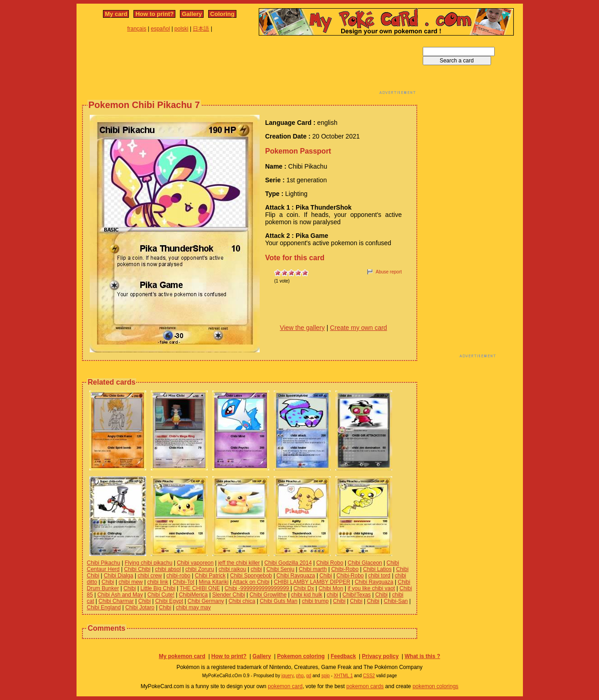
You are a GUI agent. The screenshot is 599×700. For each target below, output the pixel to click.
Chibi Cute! (161, 595)
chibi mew (131, 582)
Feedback (343, 656)
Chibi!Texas (357, 595)
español (160, 29)
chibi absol (168, 569)
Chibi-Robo (345, 569)
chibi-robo (178, 576)
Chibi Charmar (116, 601)
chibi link (158, 582)
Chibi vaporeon (195, 563)
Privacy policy (380, 656)
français (137, 29)
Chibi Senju (280, 569)
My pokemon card (182, 656)
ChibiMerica (193, 595)
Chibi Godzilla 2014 (288, 563)
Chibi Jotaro (140, 607)
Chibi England (104, 607)
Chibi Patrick (210, 576)
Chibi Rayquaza (296, 576)
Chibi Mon (331, 588)
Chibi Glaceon (365, 563)
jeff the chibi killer (239, 563)
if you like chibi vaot (371, 588)
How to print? (154, 14)
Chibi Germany (206, 601)
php (300, 676)
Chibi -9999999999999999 (258, 588)
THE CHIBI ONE (200, 588)
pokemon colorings (436, 686)
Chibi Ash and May (120, 595)
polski (182, 29)
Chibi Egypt (169, 601)
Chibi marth (313, 569)
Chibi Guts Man (279, 601)
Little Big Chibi (158, 588)
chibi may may (193, 607)
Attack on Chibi (251, 582)
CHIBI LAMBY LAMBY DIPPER (312, 582)
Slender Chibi (229, 595)
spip (325, 676)
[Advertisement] (250, 67)
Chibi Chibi (137, 569)
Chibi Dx (304, 588)
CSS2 (369, 676)
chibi (256, 569)
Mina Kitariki (213, 582)
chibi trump (315, 601)
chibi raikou (233, 569)
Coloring (222, 14)
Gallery (192, 14)
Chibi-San (396, 601)
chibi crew (150, 576)
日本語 (201, 29)
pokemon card (285, 686)
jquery (288, 676)
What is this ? (422, 656)
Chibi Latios (377, 569)
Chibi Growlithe (268, 595)
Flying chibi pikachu (149, 563)
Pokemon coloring (301, 656)
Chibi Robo (330, 563)
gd (309, 676)
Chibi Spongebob (251, 576)
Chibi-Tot (183, 582)
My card (116, 14)
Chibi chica (242, 601)
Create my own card (358, 328)
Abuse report (389, 272)
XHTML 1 (343, 676)
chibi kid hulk (307, 595)
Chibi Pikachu (104, 563)
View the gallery (302, 328)
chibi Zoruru (200, 569)
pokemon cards (365, 686)
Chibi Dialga (119, 576)
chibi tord (379, 576)
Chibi (325, 576)
